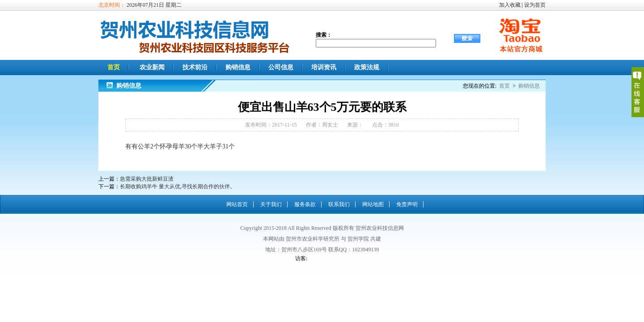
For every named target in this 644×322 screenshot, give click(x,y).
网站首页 (237, 204)
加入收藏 (510, 5)
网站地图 (373, 204)
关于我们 (271, 204)
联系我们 (339, 204)
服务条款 (305, 204)
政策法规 (367, 67)
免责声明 (407, 204)
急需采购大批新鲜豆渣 (147, 179)
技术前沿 (195, 67)
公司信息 (281, 67)
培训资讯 (324, 67)
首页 (114, 67)
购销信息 (238, 67)
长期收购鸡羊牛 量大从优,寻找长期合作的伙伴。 (178, 186)
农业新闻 (152, 67)
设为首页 (535, 5)
